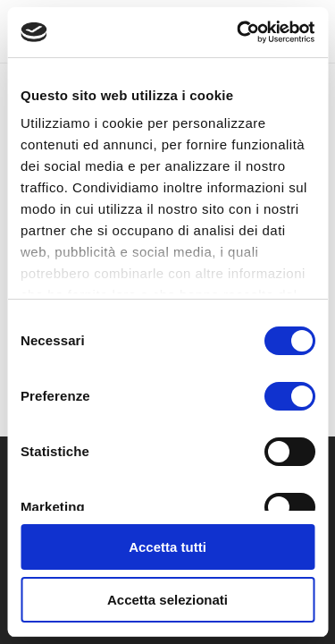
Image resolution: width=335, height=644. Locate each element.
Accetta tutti (167, 547)
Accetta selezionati (167, 600)
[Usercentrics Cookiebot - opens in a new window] (239, 32)
